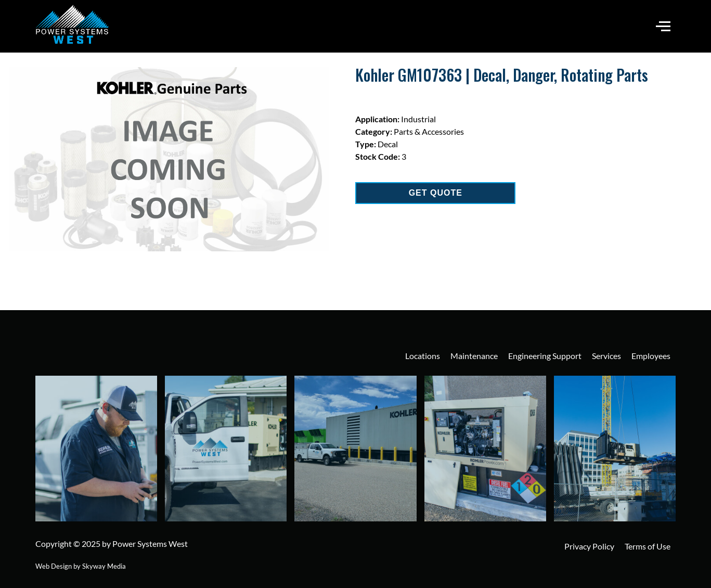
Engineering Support (545, 356)
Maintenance (474, 356)
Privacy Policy (589, 546)
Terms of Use (648, 546)
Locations (423, 356)
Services (606, 356)
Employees (651, 356)
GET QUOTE (436, 193)
